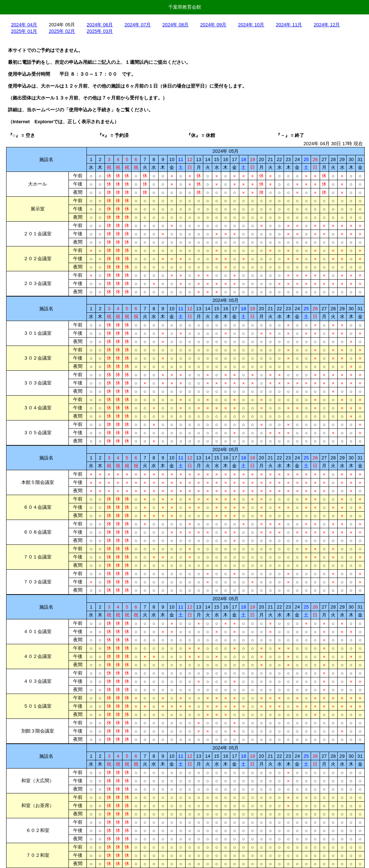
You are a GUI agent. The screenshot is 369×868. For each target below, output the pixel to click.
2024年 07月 (138, 25)
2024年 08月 (176, 25)
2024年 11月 (289, 25)
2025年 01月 (24, 31)
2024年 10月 (251, 25)
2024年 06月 (100, 25)
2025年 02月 (62, 31)
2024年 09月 (214, 25)
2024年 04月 (24, 25)
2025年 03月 (100, 31)
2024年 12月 (327, 25)
